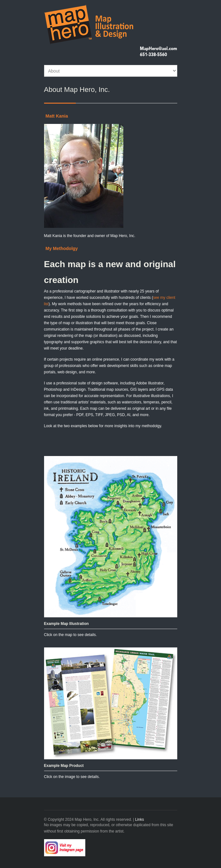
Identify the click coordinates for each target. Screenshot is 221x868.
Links (140, 820)
